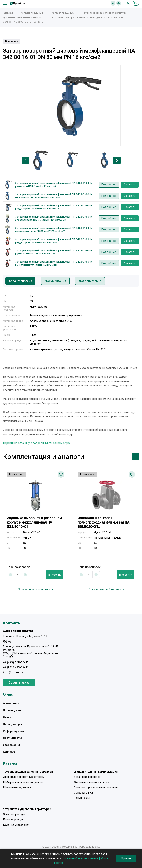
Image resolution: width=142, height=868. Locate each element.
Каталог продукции (32, 13)
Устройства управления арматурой (27, 809)
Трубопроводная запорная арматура (105, 13)
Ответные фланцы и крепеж (92, 782)
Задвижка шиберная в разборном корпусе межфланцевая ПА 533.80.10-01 (34, 522)
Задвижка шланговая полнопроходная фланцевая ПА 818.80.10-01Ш (104, 522)
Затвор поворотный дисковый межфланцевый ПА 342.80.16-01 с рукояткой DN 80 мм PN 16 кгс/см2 (54, 184)
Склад (7, 717)
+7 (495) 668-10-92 (16, 662)
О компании (11, 703)
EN (136, 3)
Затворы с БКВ (84, 793)
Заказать (130, 184)
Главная (8, 13)
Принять (126, 858)
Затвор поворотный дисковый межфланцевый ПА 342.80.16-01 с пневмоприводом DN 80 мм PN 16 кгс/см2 (54, 229)
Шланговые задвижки (17, 787)
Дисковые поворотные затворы (22, 17)
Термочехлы (82, 798)
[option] (71, 106)
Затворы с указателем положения (96, 787)
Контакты (10, 752)
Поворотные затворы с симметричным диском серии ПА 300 (86, 17)
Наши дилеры (12, 724)
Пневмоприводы (14, 820)
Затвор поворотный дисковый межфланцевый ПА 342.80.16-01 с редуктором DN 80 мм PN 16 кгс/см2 (54, 207)
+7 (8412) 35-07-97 (16, 667)
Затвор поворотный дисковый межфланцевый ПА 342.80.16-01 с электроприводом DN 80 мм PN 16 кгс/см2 (54, 218)
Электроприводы (14, 814)
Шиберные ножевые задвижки (23, 782)
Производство (13, 710)
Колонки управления (16, 825)
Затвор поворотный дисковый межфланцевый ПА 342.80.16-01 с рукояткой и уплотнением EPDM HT (54, 263)
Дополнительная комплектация (96, 772)
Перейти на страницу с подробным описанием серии (37, 443)
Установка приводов (87, 777)
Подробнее (109, 184)
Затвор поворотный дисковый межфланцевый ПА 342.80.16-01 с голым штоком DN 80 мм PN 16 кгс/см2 (54, 196)
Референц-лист (14, 731)
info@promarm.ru (15, 672)
